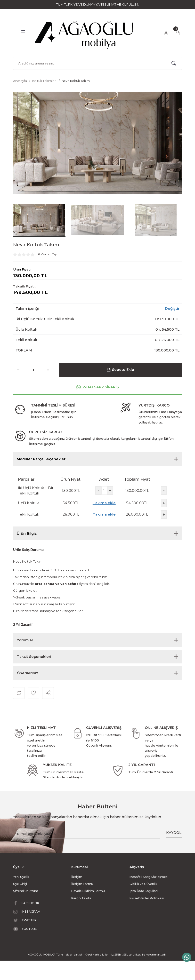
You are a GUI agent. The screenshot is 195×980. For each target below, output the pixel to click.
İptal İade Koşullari (144, 891)
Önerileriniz (28, 673)
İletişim (77, 877)
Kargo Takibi (81, 898)
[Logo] (84, 32)
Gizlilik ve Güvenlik (143, 884)
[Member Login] (166, 33)
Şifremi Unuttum (26, 891)
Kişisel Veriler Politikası (147, 898)
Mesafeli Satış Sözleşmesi (149, 877)
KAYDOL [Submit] (174, 833)
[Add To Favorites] (33, 693)
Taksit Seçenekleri (34, 657)
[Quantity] (33, 370)
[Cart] (178, 33)
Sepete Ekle (120, 370)
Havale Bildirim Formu (88, 891)
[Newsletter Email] (86, 834)
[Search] (97, 63)
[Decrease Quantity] (18, 370)
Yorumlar (25, 640)
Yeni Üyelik (21, 877)
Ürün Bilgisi (27, 534)
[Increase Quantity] (48, 370)
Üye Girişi (20, 884)
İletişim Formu (82, 884)
